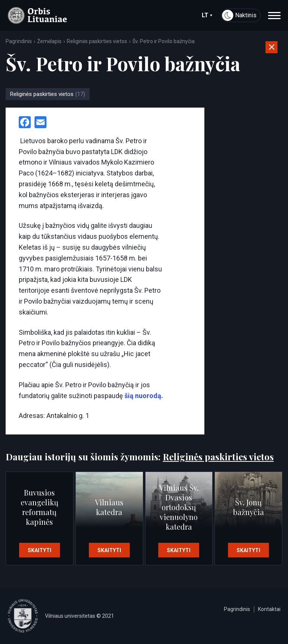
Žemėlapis (49, 41)
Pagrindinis (19, 41)
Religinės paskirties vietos (97, 41)
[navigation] (274, 15)
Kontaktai (269, 609)
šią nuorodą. (143, 396)
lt (207, 15)
